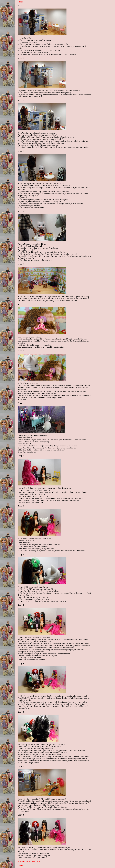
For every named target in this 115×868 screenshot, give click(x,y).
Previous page (24, 861)
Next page (36, 861)
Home (20, 2)
